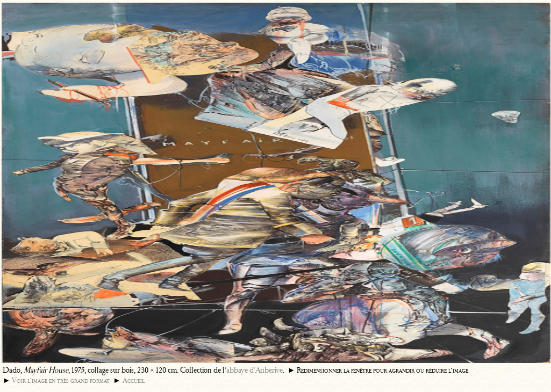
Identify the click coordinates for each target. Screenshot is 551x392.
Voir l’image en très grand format (61, 380)
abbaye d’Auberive (255, 370)
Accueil (134, 380)
